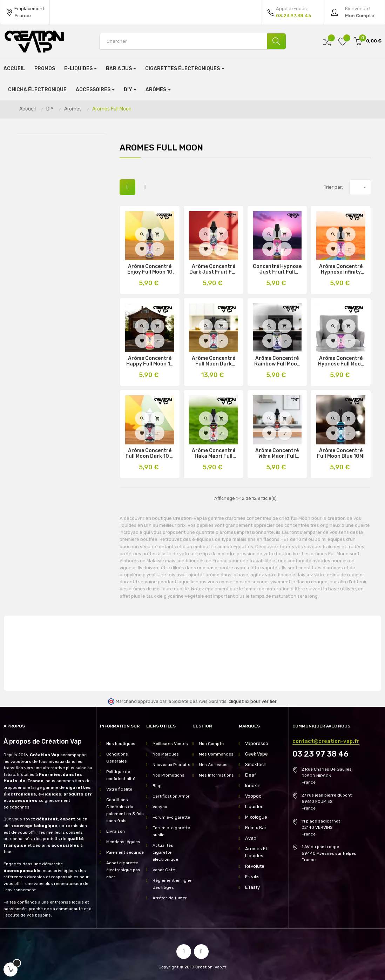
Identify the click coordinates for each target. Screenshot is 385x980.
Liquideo (254, 807)
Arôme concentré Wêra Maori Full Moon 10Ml (277, 454)
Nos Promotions (168, 775)
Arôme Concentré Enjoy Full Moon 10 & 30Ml (150, 269)
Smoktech (255, 765)
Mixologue (255, 817)
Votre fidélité (119, 789)
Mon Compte (211, 744)
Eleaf (250, 775)
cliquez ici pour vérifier (252, 701)
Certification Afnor (171, 796)
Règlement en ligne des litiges (172, 884)
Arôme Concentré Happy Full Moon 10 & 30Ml (150, 361)
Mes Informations (216, 775)
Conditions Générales (117, 758)
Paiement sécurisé (125, 852)
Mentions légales (123, 842)
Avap (250, 838)
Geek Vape (256, 754)
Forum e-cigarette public (171, 831)
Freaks (252, 870)
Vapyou (160, 807)
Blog (157, 786)
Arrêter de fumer (170, 898)
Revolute (254, 859)
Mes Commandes (216, 754)
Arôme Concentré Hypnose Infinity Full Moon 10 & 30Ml (341, 269)
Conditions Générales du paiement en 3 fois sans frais (125, 810)
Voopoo (252, 796)
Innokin (252, 786)
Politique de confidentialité (121, 775)
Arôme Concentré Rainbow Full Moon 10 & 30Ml (277, 361)
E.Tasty (252, 880)
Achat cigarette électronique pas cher (123, 870)
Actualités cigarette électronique (165, 852)
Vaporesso (256, 744)
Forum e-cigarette (171, 817)
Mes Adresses (213, 765)
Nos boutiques (121, 744)
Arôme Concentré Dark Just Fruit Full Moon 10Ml (214, 269)
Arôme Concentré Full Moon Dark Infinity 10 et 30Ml (214, 361)
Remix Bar (255, 828)
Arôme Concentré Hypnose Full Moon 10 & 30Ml (341, 361)
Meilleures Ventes (170, 744)
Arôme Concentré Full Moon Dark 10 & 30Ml (150, 454)
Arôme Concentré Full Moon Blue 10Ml (341, 454)
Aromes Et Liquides (265, 849)
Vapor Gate (164, 870)
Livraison (116, 831)
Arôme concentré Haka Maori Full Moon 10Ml (214, 454)
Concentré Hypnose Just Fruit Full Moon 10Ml (277, 269)
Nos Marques (166, 754)
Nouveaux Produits (171, 765)
